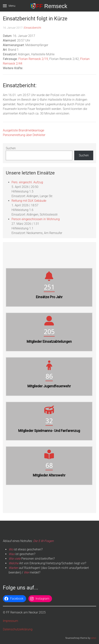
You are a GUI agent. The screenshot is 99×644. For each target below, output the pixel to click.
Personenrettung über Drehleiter (24, 135)
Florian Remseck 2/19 (33, 59)
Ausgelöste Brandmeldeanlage (24, 130)
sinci (94, 638)
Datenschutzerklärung (18, 629)
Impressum (10, 621)
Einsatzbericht (33, 28)
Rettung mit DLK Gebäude (29, 201)
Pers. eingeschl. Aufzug (27, 182)
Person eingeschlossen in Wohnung (36, 219)
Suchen (11, 148)
